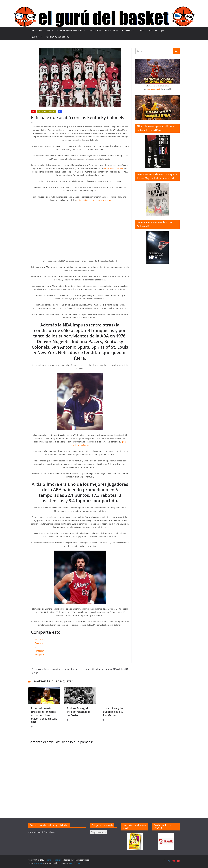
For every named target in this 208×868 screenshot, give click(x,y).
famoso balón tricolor (114, 168)
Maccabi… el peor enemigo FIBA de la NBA (109, 669)
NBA (32, 30)
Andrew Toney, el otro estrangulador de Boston (78, 712)
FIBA (48, 30)
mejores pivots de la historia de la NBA (94, 200)
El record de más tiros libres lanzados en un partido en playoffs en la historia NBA (44, 715)
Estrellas (110, 30)
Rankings (127, 30)
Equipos (35, 37)
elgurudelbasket (153, 89)
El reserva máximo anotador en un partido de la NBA (53, 671)
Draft (142, 30)
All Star (153, 30)
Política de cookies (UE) (58, 37)
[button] (52, 30)
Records (94, 30)
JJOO (163, 30)
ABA (40, 30)
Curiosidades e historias (70, 30)
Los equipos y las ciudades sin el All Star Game (113, 712)
